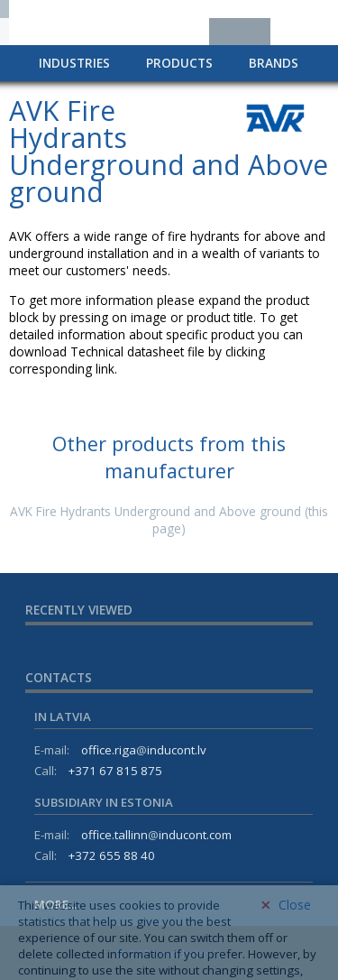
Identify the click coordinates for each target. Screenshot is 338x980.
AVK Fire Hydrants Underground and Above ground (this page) (169, 520)
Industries (74, 63)
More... (55, 904)
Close (286, 929)
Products (179, 63)
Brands (274, 63)
